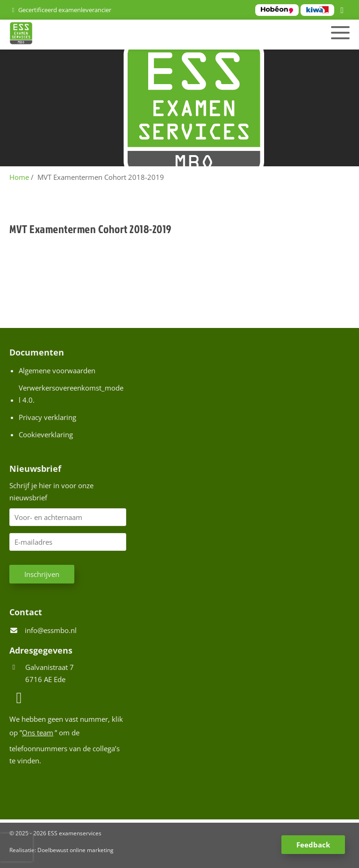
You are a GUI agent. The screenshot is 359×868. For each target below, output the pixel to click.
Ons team (38, 733)
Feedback (313, 845)
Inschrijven (42, 574)
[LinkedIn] (344, 11)
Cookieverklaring (46, 434)
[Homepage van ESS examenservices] (125, 35)
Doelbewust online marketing (75, 850)
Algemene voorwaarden (57, 370)
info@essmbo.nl (51, 630)
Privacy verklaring (47, 417)
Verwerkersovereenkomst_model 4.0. (71, 394)
